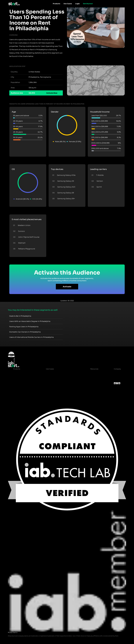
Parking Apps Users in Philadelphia (24, 327)
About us (117, 373)
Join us (117, 376)
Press (116, 380)
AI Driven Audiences (21, 380)
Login (77, 4)
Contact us (93, 384)
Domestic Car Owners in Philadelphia (25, 332)
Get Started (88, 4)
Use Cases (68, 4)
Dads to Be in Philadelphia (20, 316)
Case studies (94, 373)
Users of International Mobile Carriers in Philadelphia (31, 337)
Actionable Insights (21, 395)
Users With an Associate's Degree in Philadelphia (30, 321)
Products (57, 4)
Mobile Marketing (53, 380)
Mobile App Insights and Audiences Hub (61, 376)
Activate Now (52, 93)
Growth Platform (19, 388)
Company (117, 369)
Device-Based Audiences (23, 376)
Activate (67, 287)
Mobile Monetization (54, 384)
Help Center (93, 388)
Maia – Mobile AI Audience (23, 373)
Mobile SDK (18, 391)
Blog (91, 376)
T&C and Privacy (95, 380)
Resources (94, 369)
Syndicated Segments (21, 384)
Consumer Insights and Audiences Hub (61, 373)
